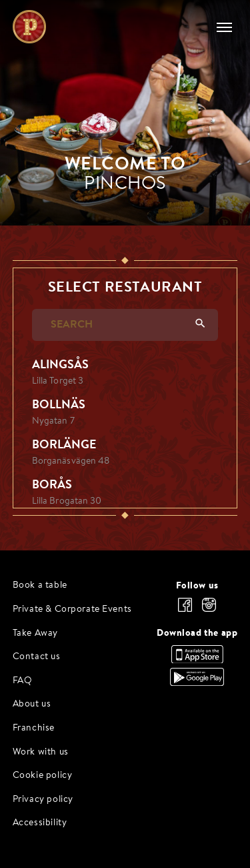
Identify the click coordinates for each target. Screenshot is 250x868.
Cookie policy (43, 776)
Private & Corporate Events (72, 609)
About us (32, 704)
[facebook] (185, 605)
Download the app (197, 632)
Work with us (41, 752)
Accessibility (40, 823)
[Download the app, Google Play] (197, 683)
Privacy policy (43, 800)
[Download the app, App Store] (197, 660)
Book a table (40, 585)
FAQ (23, 681)
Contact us (37, 657)
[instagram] (209, 605)
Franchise (34, 728)
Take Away (35, 633)
